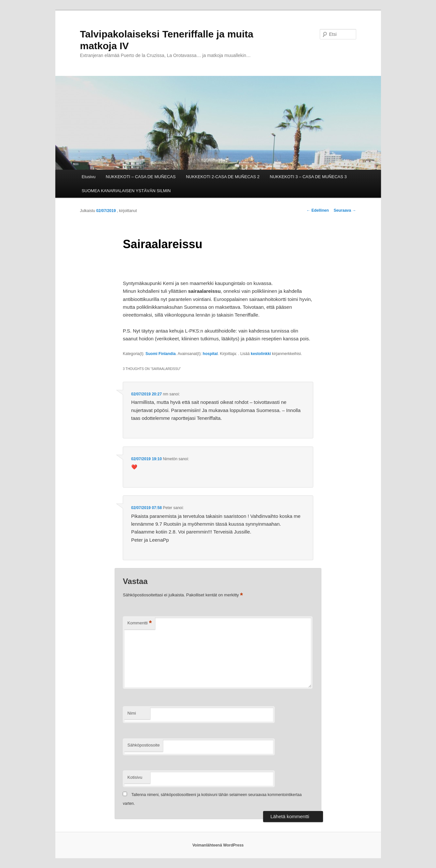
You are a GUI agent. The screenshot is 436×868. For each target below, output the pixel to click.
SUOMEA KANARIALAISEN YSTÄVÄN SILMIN (126, 191)
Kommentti (140, 623)
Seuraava (345, 210)
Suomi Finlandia (161, 354)
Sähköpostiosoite (143, 745)
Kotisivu (135, 777)
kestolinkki (261, 354)
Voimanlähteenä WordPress (218, 845)
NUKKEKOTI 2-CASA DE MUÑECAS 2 (223, 177)
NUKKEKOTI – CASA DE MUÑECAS (141, 177)
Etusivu (89, 177)
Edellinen (318, 210)
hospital (210, 354)
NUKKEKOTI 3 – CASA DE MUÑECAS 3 (308, 177)
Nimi (132, 713)
